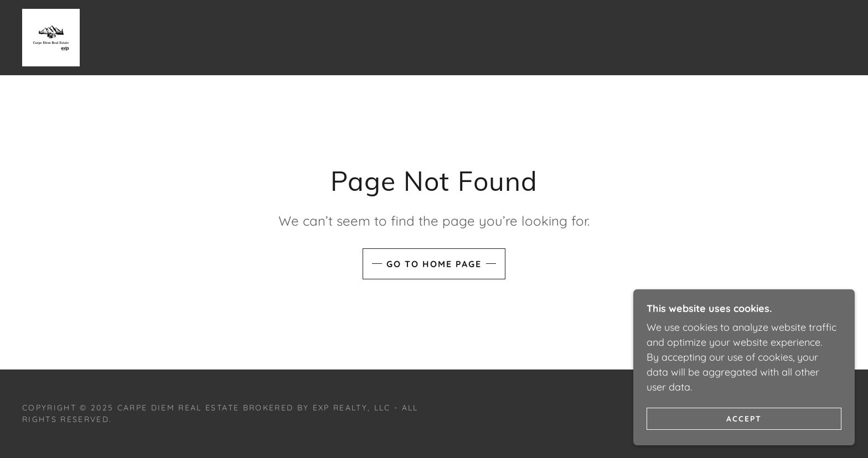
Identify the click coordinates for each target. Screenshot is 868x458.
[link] (51, 37)
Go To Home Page (434, 264)
